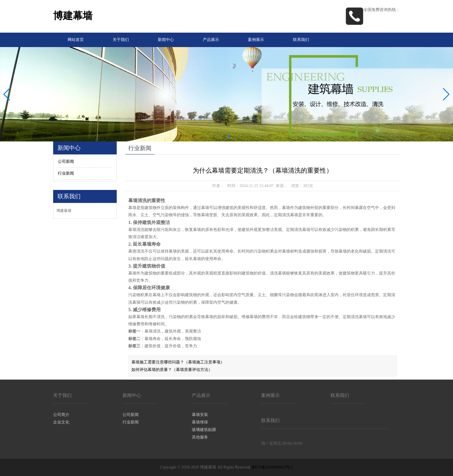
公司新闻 (66, 162)
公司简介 (61, 415)
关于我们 (121, 40)
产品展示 (211, 40)
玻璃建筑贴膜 (204, 430)
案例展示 (256, 40)
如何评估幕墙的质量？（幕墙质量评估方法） (172, 370)
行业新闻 (66, 173)
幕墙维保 (200, 422)
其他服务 (200, 437)
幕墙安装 (200, 415)
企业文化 (61, 422)
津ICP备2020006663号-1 (272, 467)
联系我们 (301, 40)
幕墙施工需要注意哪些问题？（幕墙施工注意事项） (178, 362)
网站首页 (76, 40)
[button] (446, 94)
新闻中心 (166, 40)
